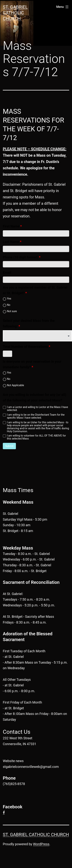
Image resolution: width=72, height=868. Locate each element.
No (9, 305)
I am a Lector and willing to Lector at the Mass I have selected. (37, 409)
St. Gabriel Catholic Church (15, 13)
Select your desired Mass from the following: (29, 324)
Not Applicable (15, 385)
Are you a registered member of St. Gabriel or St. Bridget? (35, 290)
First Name (11, 226)
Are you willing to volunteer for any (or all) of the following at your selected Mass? (35, 398)
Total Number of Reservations (25, 347)
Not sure (12, 311)
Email (7, 273)
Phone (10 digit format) (20, 257)
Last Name (11, 242)
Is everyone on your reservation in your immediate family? (32, 364)
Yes (9, 299)
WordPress (41, 844)
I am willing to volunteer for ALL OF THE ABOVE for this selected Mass (36, 437)
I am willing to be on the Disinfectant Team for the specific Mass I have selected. (36, 416)
